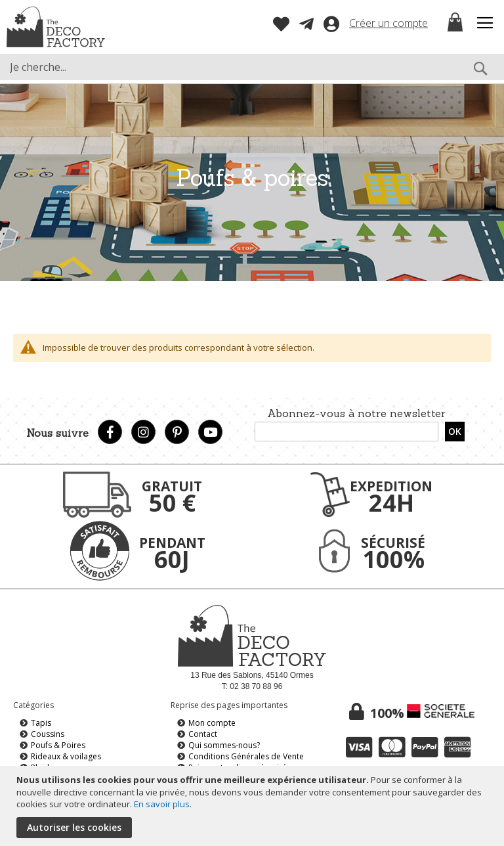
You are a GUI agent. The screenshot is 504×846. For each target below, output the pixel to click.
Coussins (48, 734)
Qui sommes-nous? (224, 745)
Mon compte (212, 723)
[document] (254, 806)
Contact (203, 734)
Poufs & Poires (58, 745)
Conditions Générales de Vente (246, 756)
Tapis (41, 723)
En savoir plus (162, 804)
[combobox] (252, 67)
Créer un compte (388, 23)
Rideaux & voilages (66, 756)
